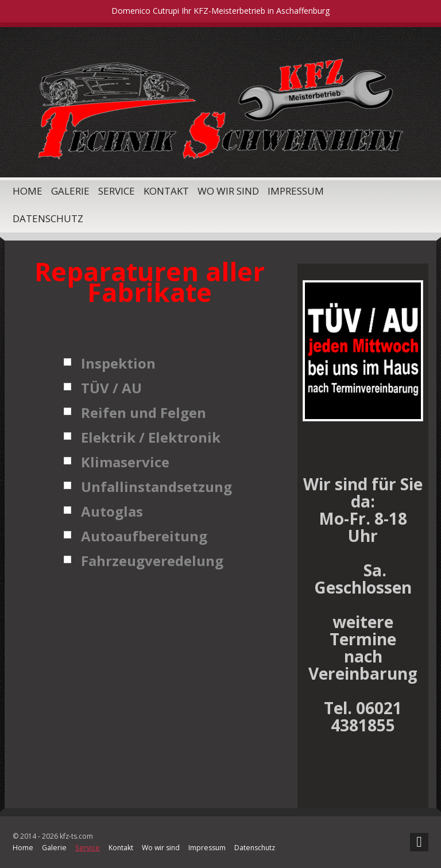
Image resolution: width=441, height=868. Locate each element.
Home (28, 191)
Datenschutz (48, 218)
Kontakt (166, 191)
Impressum (296, 191)
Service (117, 191)
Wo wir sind (228, 191)
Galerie (70, 191)
